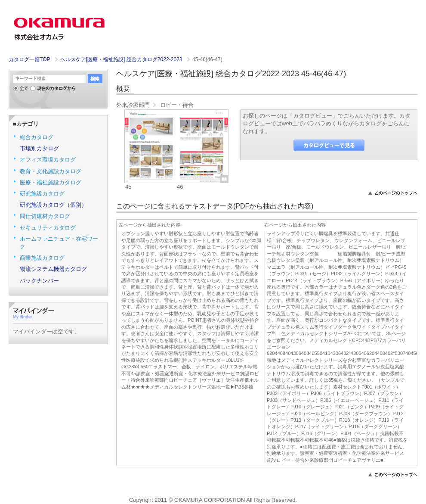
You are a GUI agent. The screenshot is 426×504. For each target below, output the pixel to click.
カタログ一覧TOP (29, 59)
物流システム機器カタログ (53, 269)
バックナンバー (39, 281)
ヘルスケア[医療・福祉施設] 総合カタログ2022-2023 (122, 59)
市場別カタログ (39, 148)
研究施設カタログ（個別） (53, 205)
